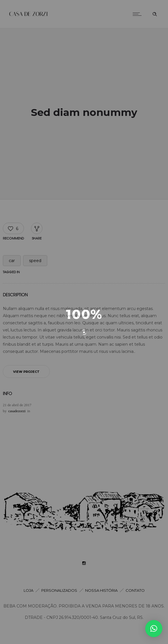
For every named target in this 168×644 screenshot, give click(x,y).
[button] (154, 629)
